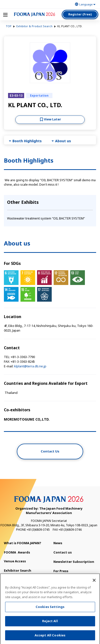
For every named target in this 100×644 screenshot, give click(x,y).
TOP (9, 26)
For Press (61, 571)
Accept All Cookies (50, 637)
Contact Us (50, 451)
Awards (17, 552)
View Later (52, 119)
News (58, 543)
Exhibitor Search (18, 570)
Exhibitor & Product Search (34, 26)
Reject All (50, 622)
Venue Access (15, 561)
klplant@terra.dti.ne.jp (30, 366)
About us (63, 141)
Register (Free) (80, 14)
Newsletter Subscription (74, 562)
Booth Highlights (27, 141)
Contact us (63, 552)
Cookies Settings (50, 608)
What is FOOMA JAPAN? (23, 543)
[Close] (94, 582)
